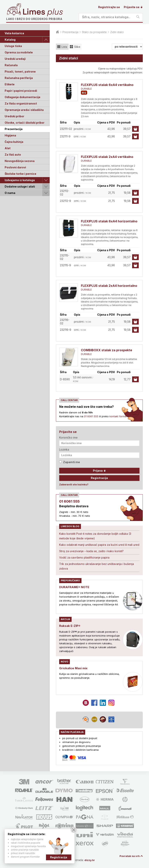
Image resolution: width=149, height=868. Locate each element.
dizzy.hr (91, 860)
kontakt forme (118, 416)
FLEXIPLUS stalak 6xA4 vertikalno (107, 85)
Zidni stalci (117, 32)
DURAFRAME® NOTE (75, 587)
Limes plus (43, 12)
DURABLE (86, 89)
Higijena (10, 135)
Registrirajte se (109, 7)
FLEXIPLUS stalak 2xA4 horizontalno (109, 286)
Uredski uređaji (15, 59)
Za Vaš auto (13, 155)
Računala (11, 65)
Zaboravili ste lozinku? (74, 484)
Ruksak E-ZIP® (70, 626)
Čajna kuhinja (14, 142)
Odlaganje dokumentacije (23, 97)
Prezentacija (14, 129)
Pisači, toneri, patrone (20, 72)
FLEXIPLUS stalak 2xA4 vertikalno (107, 157)
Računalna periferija (19, 78)
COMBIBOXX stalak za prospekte (107, 350)
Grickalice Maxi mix (74, 668)
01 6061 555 (91, 416)
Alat (8, 148)
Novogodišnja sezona (20, 161)
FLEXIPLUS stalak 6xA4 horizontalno (109, 221)
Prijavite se (133, 7)
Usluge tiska (13, 46)
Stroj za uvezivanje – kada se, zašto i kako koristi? (91, 551)
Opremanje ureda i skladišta (24, 110)
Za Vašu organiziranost (21, 103)
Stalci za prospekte (94, 32)
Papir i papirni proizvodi (21, 91)
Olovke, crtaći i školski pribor (25, 123)
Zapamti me (70, 462)
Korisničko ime (68, 437)
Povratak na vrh (129, 856)
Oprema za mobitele (19, 52)
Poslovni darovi (15, 167)
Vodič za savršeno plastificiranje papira (84, 557)
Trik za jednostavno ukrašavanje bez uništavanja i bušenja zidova (97, 566)
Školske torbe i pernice (20, 174)
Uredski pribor (14, 116)
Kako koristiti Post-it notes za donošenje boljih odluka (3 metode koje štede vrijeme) (95, 536)
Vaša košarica (14, 33)
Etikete (10, 84)
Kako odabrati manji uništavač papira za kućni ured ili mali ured (99, 545)
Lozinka (64, 449)
